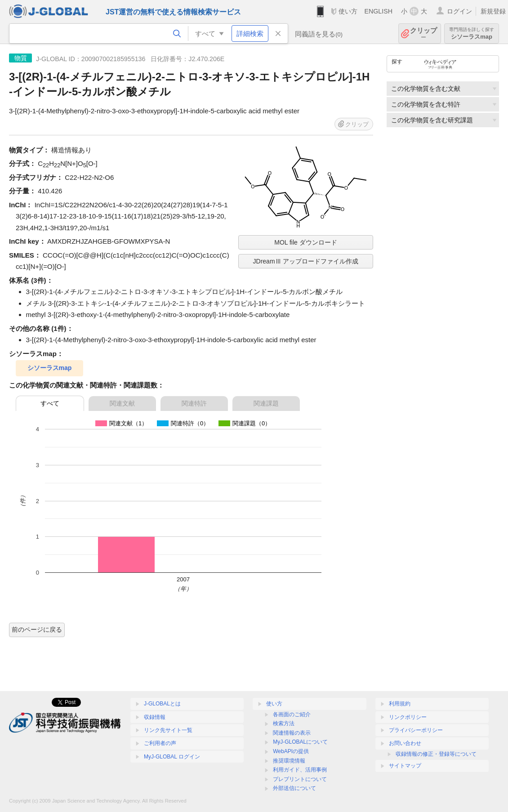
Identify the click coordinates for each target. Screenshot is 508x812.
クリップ (423, 33)
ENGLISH (378, 11)
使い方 (348, 11)
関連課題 (266, 403)
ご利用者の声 (160, 743)
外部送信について (294, 788)
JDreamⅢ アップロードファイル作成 (306, 261)
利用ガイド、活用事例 (300, 770)
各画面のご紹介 (292, 714)
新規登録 (493, 11)
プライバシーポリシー (416, 730)
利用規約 (400, 704)
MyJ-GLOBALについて (300, 742)
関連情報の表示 (292, 733)
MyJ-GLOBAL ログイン (172, 757)
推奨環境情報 (289, 761)
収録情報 (155, 717)
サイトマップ (405, 766)
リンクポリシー (408, 717)
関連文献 (122, 403)
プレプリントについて (300, 779)
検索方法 (284, 723)
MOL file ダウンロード (306, 242)
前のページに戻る (37, 629)
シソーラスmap (472, 33)
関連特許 (194, 403)
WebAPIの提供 (291, 751)
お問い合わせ (405, 743)
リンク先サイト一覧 (168, 730)
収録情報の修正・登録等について (436, 754)
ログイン (459, 11)
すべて (50, 403)
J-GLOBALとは (162, 704)
